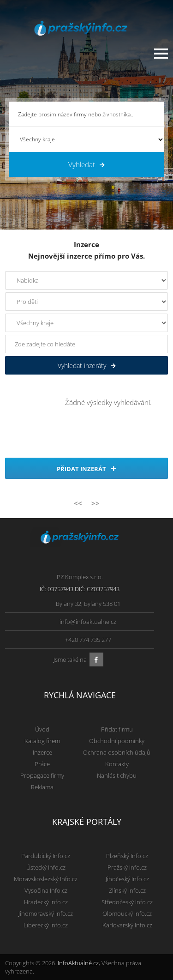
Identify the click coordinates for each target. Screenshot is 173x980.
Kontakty (117, 764)
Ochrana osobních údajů (117, 752)
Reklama (42, 787)
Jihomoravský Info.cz (46, 913)
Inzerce (42, 752)
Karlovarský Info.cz (127, 925)
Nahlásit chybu (117, 775)
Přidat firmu (117, 729)
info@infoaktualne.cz (88, 622)
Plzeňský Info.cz (127, 856)
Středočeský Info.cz (127, 902)
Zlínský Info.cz (127, 890)
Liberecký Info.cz (46, 925)
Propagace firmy (42, 775)
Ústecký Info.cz (46, 867)
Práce (42, 764)
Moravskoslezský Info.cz (46, 879)
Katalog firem (42, 741)
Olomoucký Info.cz (127, 913)
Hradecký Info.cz (46, 902)
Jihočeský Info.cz (127, 879)
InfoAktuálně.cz (78, 963)
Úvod (42, 729)
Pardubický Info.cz (46, 856)
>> (95, 503)
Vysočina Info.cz (46, 890)
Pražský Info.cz (127, 867)
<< (78, 503)
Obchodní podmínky (117, 741)
